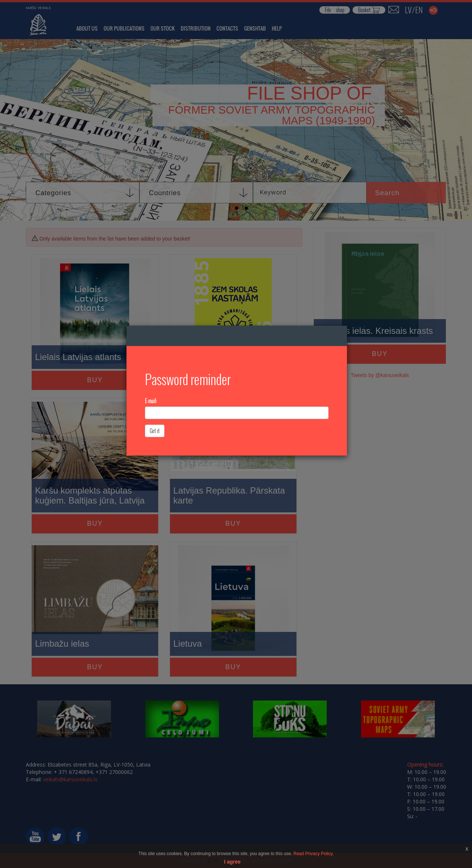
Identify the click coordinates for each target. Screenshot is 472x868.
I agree (232, 862)
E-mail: (151, 401)
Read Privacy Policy (313, 854)
